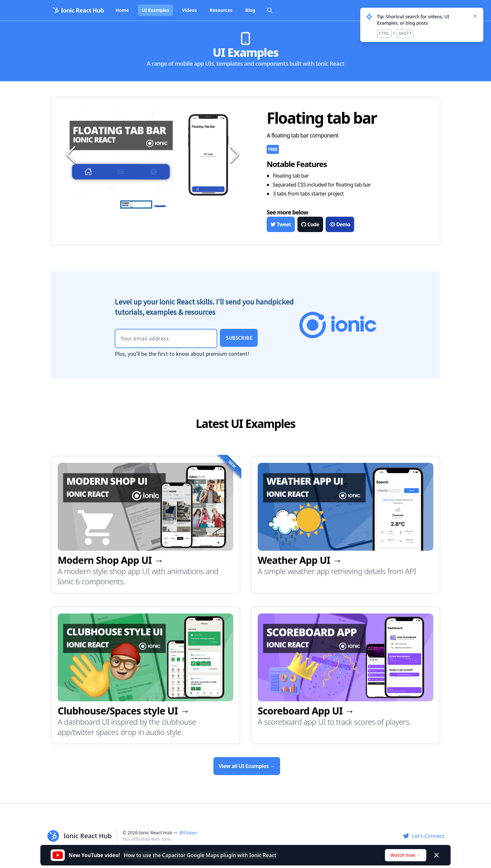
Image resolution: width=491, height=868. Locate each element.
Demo (340, 224)
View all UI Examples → (247, 766)
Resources (221, 10)
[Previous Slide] (70, 154)
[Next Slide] (233, 154)
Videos (189, 10)
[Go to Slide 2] (169, 206)
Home (122, 10)
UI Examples (155, 10)
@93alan (188, 833)
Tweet (281, 224)
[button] (153, 154)
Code (310, 224)
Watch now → (406, 855)
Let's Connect (424, 836)
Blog (250, 10)
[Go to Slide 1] (136, 204)
